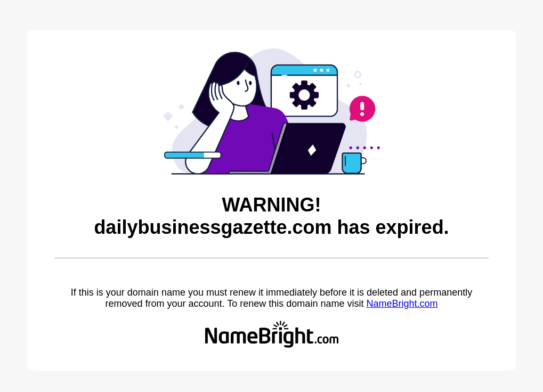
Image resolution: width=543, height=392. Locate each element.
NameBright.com (402, 304)
